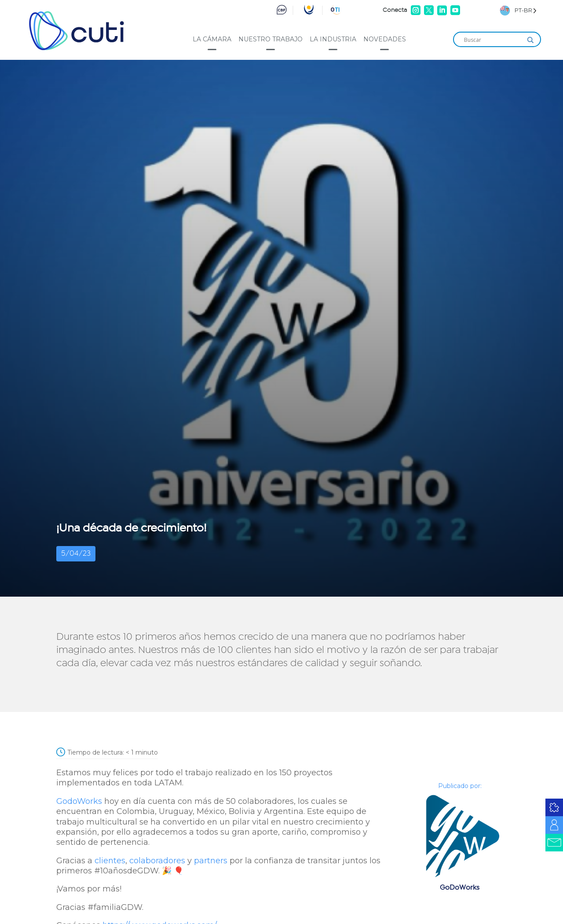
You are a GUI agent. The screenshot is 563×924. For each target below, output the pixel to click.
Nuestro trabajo (271, 39)
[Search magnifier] (530, 40)
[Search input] (493, 40)
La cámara (212, 39)
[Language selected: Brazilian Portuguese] (518, 10)
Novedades (385, 39)
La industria (333, 39)
